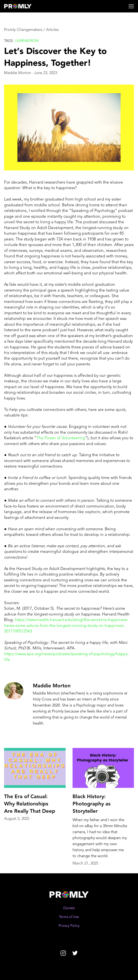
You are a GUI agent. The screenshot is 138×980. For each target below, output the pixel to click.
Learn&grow (27, 41)
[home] (24, 6)
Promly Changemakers (23, 30)
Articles (52, 30)
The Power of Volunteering (61, 438)
